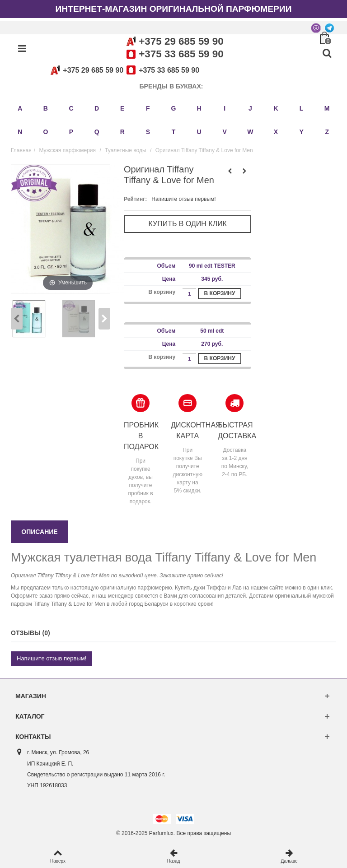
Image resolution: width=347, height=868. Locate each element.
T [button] (174, 132)
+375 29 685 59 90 (181, 41)
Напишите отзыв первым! (183, 199)
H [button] (199, 108)
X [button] (276, 132)
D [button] (97, 108)
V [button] (225, 132)
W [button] (250, 132)
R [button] (122, 132)
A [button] (20, 108)
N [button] (20, 132)
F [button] (148, 108)
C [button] (71, 108)
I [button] (225, 108)
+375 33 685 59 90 (181, 54)
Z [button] (327, 132)
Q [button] (97, 132)
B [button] (46, 108)
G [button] (174, 108)
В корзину (220, 293)
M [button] (327, 108)
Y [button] (301, 132)
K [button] (276, 108)
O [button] (45, 132)
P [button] (71, 132)
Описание (39, 532)
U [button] (199, 132)
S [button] (148, 132)
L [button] (302, 108)
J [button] (250, 108)
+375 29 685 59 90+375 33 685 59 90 (123, 70)
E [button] (122, 108)
